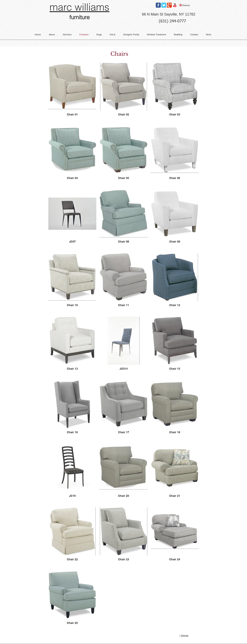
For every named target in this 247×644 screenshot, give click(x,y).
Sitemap (185, 636)
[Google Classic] (169, 5)
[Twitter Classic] (164, 5)
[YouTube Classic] (175, 5)
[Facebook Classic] (158, 5)
